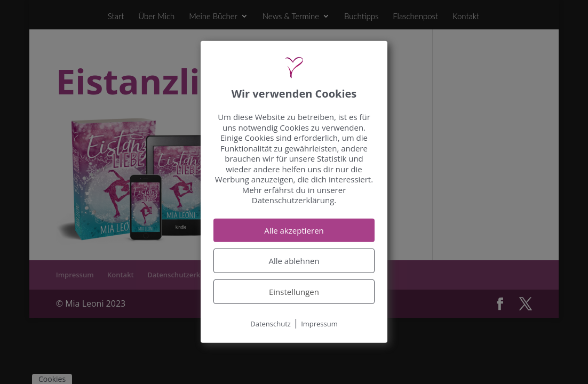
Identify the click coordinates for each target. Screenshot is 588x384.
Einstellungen (294, 292)
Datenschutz (271, 324)
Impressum (319, 324)
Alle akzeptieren (294, 230)
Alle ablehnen (294, 261)
